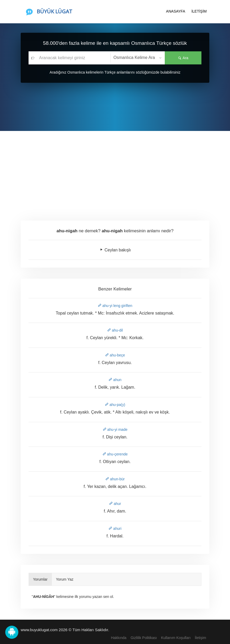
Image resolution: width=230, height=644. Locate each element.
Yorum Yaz (65, 579)
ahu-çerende (115, 454)
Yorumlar (40, 579)
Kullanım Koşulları (176, 638)
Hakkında (119, 638)
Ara (183, 58)
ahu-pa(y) (115, 405)
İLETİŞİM (199, 11)
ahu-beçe (115, 355)
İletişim (200, 638)
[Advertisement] (115, 170)
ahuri (115, 529)
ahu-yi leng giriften (115, 306)
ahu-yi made (115, 430)
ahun (115, 380)
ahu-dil (115, 330)
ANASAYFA (176, 11)
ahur (115, 504)
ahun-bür (115, 479)
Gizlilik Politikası (144, 638)
